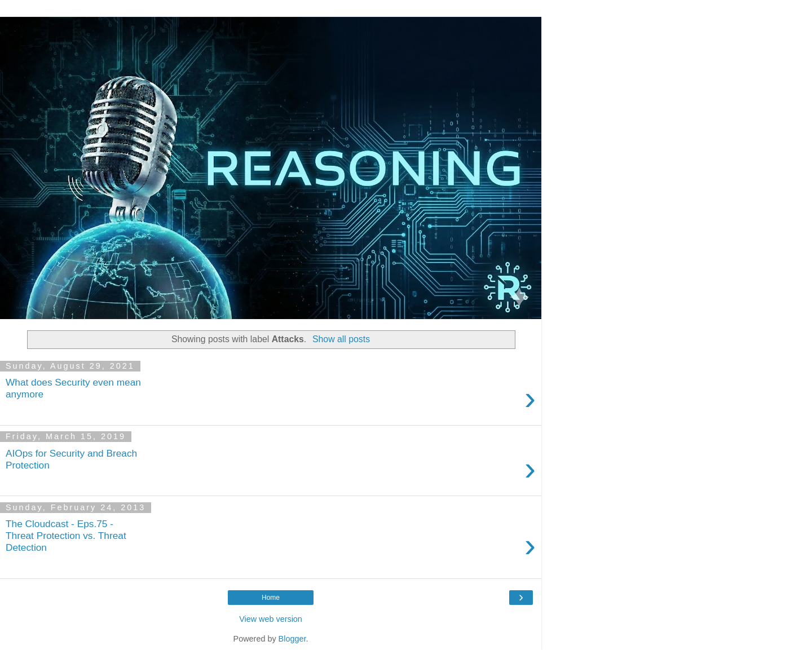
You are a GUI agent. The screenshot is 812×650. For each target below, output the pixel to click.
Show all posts (341, 339)
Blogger (292, 639)
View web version (271, 619)
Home (271, 598)
